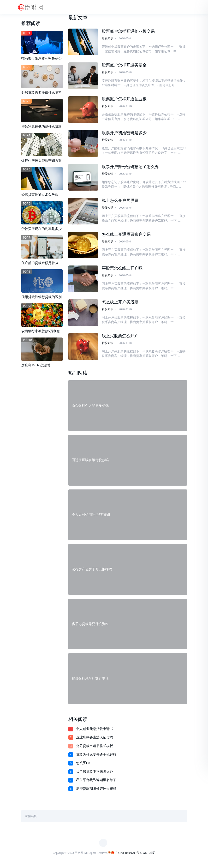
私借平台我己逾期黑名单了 (96, 781)
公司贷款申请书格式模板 (95, 747)
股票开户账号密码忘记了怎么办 (130, 167)
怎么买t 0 (83, 764)
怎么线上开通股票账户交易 (126, 235)
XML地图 (149, 854)
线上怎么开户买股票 (120, 201)
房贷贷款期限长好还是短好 (96, 790)
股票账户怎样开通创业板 (124, 99)
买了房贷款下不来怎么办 (95, 773)
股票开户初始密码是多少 (124, 133)
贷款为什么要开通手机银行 (96, 756)
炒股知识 (107, 38)
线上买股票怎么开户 (120, 337)
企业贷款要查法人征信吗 (95, 738)
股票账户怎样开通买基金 (124, 65)
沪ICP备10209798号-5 (128, 854)
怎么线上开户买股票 (120, 303)
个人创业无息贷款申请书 (95, 730)
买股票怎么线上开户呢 (122, 269)
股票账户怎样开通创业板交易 (128, 31)
